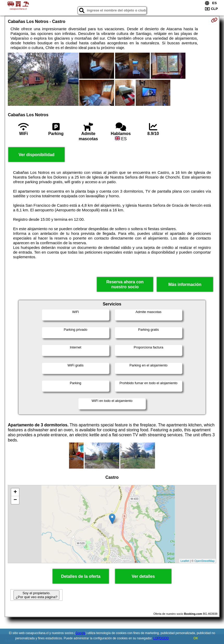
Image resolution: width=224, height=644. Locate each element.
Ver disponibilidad (36, 155)
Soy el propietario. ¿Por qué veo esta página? (36, 595)
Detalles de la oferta (81, 576)
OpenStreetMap (204, 561)
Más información (185, 284)
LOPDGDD (161, 638)
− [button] (15, 500)
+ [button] (15, 492)
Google (81, 633)
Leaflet (185, 561)
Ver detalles (143, 576)
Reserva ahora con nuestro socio (125, 284)
